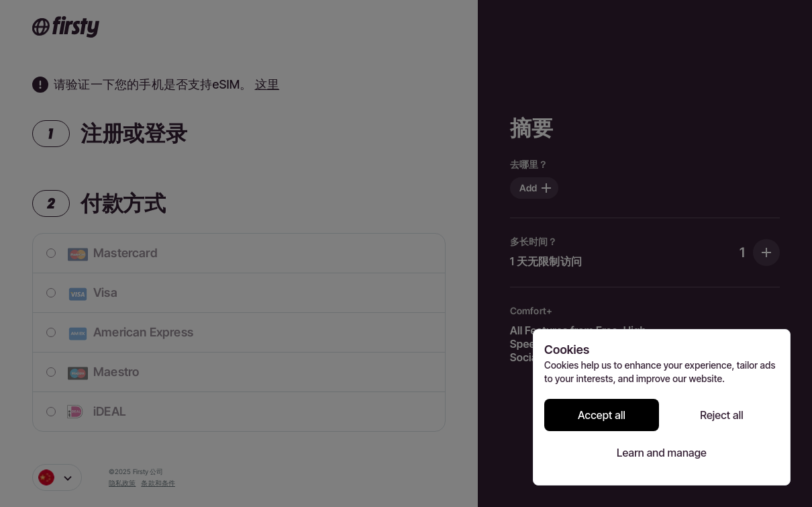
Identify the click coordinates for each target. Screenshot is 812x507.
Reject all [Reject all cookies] (722, 415)
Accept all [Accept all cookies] (602, 415)
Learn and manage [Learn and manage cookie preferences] (662, 453)
